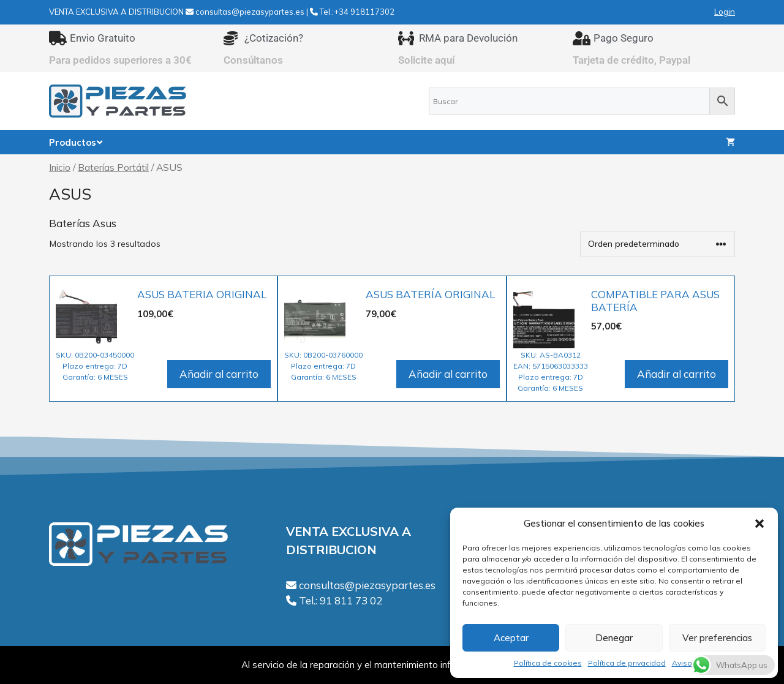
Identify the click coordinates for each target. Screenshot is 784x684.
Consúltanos (253, 60)
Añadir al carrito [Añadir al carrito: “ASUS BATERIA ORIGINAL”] (219, 374)
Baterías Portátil (113, 167)
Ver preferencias (717, 638)
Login (725, 12)
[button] (759, 524)
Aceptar (511, 638)
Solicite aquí (427, 60)
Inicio (60, 167)
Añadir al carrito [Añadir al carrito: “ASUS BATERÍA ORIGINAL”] (448, 374)
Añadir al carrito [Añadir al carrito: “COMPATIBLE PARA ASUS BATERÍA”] (677, 374)
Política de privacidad (627, 663)
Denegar (614, 638)
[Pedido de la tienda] (658, 244)
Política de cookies (548, 663)
